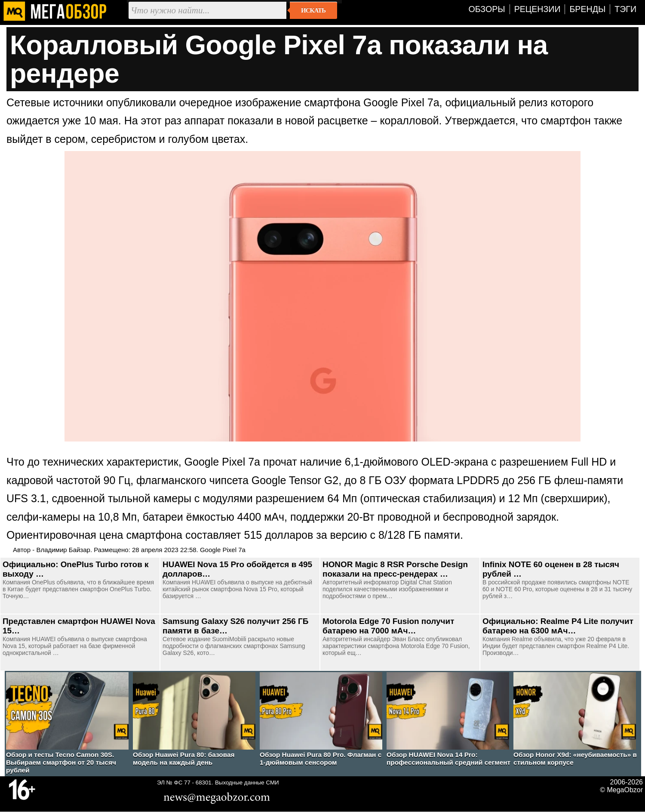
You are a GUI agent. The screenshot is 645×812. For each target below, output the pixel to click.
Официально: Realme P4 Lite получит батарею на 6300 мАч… (558, 626)
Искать (313, 10)
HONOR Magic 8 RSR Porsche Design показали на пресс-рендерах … (395, 569)
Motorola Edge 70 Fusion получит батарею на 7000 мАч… (388, 626)
